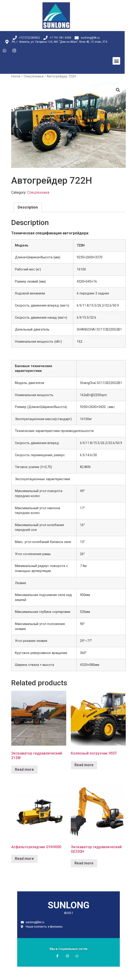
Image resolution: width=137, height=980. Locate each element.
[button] (92, 61)
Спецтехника (34, 76)
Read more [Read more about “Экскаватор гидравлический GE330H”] (84, 863)
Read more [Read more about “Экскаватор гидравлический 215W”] (24, 769)
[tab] (28, 207)
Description (28, 207)
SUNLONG (69, 914)
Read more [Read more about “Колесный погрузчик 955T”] (84, 765)
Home (16, 76)
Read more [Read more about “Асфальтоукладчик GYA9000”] (24, 859)
